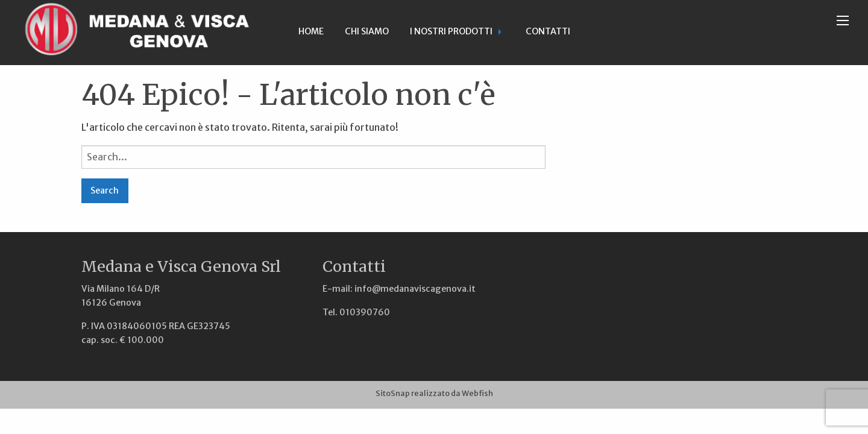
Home (311, 31)
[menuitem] (311, 33)
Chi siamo (367, 31)
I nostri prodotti (451, 31)
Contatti (548, 31)
